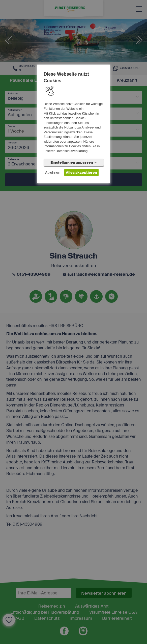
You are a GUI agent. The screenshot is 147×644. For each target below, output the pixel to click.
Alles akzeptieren (81, 172)
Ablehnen (53, 172)
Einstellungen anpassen (74, 162)
